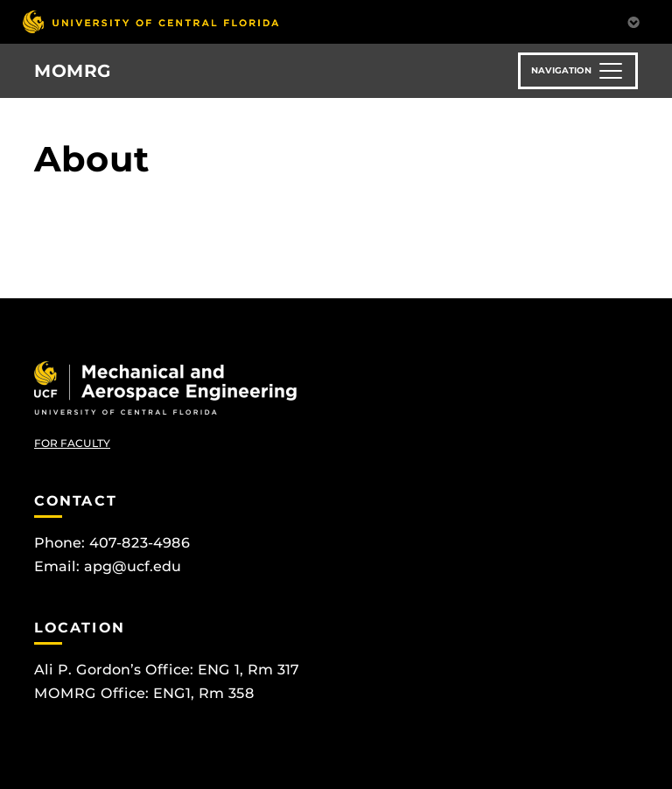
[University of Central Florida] (150, 21)
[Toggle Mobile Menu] (633, 21)
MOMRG (73, 71)
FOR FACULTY (72, 443)
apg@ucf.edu (133, 566)
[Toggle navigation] (578, 71)
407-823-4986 (140, 543)
